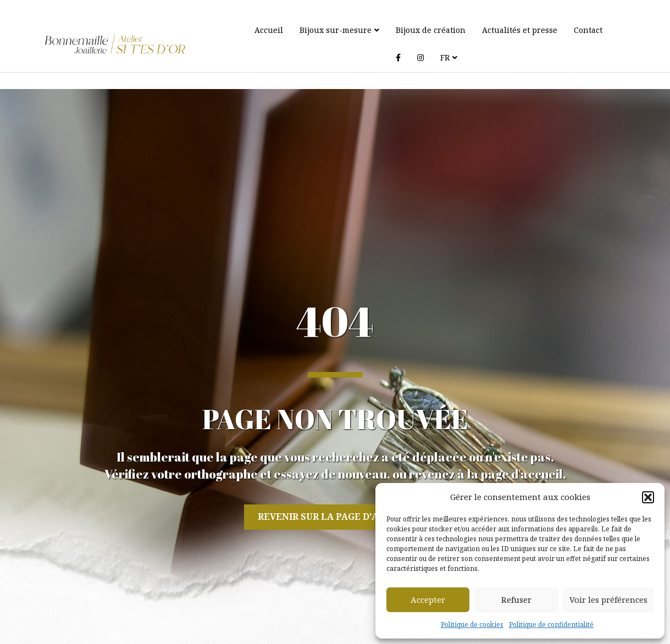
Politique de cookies (472, 624)
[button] (648, 497)
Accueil (265, 30)
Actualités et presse (516, 30)
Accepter (428, 599)
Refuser (516, 599)
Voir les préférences (608, 599)
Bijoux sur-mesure (332, 30)
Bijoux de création (427, 30)
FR (420, 57)
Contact (585, 30)
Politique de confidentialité (551, 624)
